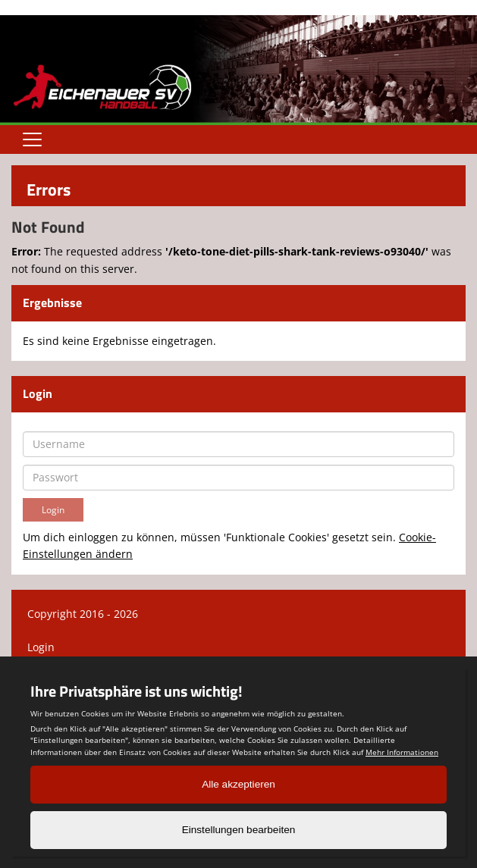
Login (41, 647)
